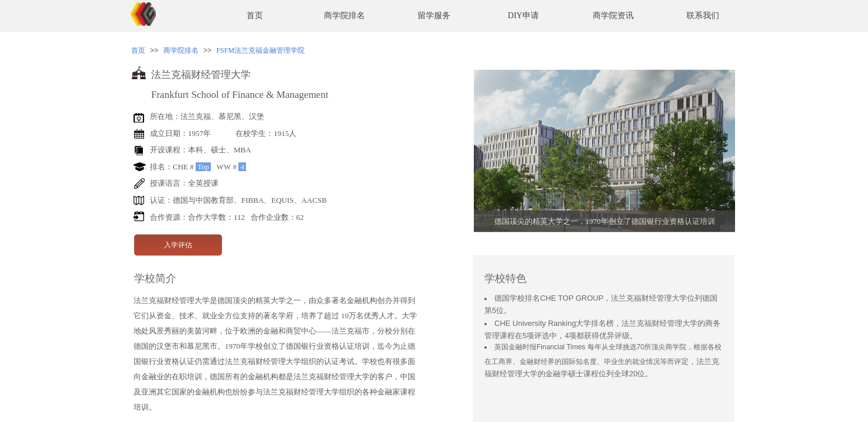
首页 (255, 16)
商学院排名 (344, 16)
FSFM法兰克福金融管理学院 (260, 50)
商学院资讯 (613, 16)
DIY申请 (523, 16)
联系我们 (703, 16)
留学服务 (434, 16)
